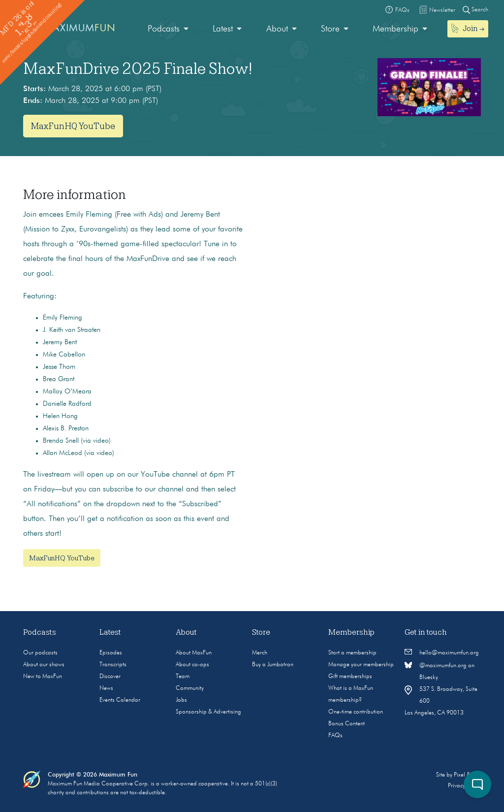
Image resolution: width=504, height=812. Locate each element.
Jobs (181, 700)
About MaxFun (194, 653)
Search (475, 10)
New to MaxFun (43, 677)
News (106, 688)
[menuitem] (168, 29)
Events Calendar (120, 700)
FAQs (335, 736)
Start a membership (352, 653)
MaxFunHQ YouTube (73, 126)
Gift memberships (350, 677)
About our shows (44, 665)
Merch (260, 653)
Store (330, 29)
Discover (110, 677)
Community (190, 688)
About (277, 29)
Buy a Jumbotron (273, 665)
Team (183, 677)
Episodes (111, 653)
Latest (223, 29)
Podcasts (164, 29)
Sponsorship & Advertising (208, 712)
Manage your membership (361, 665)
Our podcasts (40, 653)
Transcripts (113, 665)
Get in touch (426, 632)
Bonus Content (346, 724)
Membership (395, 29)
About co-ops (192, 665)
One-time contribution (356, 712)
